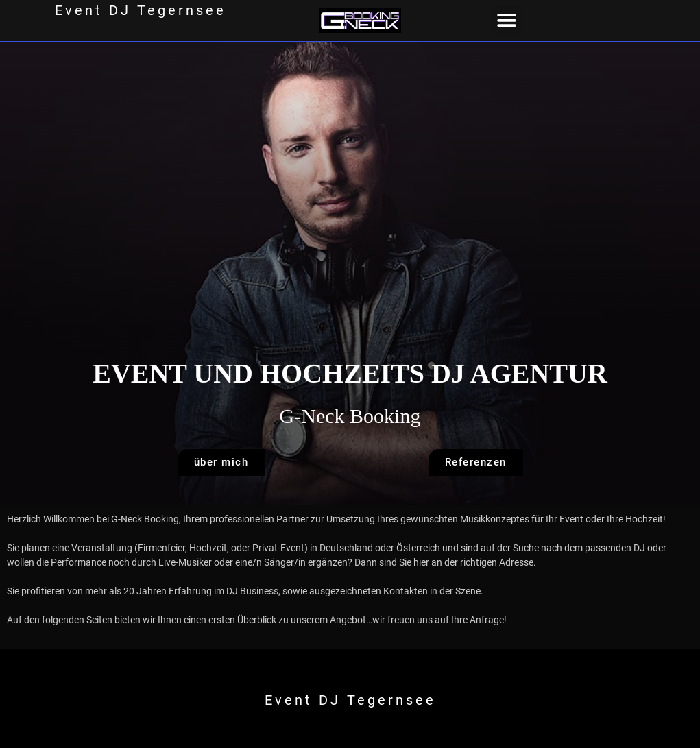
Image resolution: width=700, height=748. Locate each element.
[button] (506, 21)
